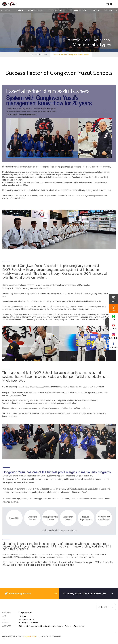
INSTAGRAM (113, 338)
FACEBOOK (113, 347)
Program (19, 10)
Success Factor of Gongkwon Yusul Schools (71, 55)
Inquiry (113, 301)
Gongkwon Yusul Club (38, 55)
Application (113, 311)
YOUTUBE (113, 329)
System (8, 10)
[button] (2, 10)
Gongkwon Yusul (80, 10)
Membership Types (35, 10)
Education (96, 10)
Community (109, 10)
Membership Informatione (58, 10)
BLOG (113, 320)
